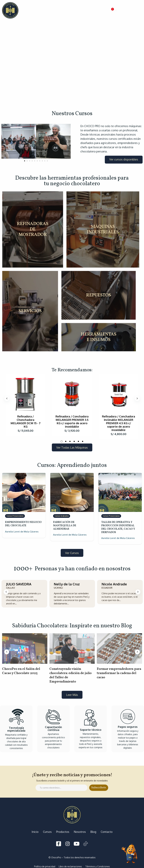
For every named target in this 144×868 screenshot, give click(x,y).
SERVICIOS (30, 311)
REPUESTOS (99, 295)
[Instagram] (68, 844)
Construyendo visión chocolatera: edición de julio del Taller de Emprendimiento (71, 675)
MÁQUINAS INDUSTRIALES (103, 229)
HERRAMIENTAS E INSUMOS (99, 337)
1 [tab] (62, 441)
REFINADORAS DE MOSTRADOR (33, 229)
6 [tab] (83, 441)
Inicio (35, 832)
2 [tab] (66, 441)
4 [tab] (74, 441)
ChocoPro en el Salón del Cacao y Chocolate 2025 (21, 671)
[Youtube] (77, 844)
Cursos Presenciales (15, 516)
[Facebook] (59, 844)
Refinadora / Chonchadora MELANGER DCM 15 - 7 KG (25, 421)
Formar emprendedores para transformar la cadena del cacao (119, 673)
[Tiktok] (86, 844)
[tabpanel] (25, 405)
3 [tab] (70, 441)
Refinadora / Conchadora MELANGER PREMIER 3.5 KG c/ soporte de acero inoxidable (72, 421)
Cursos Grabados (62, 516)
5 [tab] (78, 441)
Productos (63, 832)
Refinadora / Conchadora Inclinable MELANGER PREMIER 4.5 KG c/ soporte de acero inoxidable (119, 423)
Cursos (47, 832)
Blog (93, 832)
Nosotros (80, 832)
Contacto (107, 832)
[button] (112, 10)
